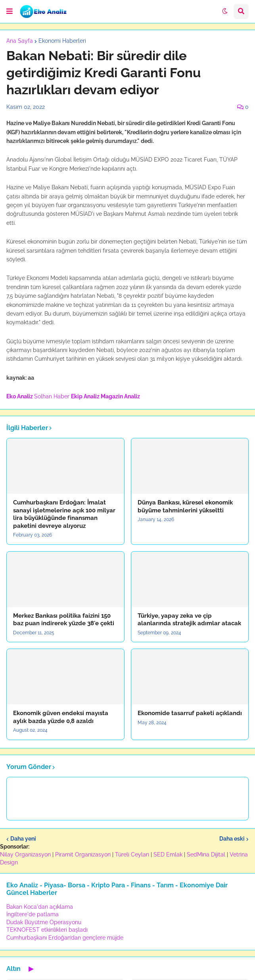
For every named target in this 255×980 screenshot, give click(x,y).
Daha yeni (23, 839)
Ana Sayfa (20, 41)
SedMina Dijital (206, 854)
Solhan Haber (52, 396)
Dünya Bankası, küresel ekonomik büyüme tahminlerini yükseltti (185, 506)
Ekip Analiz (85, 396)
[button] (10, 11)
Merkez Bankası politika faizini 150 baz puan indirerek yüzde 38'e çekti (64, 620)
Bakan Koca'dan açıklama (40, 907)
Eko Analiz (20, 396)
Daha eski (232, 839)
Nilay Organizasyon (25, 854)
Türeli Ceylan (132, 854)
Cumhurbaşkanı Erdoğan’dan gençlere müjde (65, 938)
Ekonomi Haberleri (62, 41)
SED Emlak (168, 854)
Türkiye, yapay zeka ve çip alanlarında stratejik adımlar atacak (189, 620)
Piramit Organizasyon (83, 854)
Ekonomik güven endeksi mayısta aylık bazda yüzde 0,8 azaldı (61, 717)
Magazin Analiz (120, 396)
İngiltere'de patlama (33, 914)
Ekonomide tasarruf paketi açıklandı (190, 713)
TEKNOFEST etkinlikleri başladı (47, 930)
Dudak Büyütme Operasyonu (44, 922)
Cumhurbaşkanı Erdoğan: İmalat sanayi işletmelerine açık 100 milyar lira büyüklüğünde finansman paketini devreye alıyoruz (64, 514)
